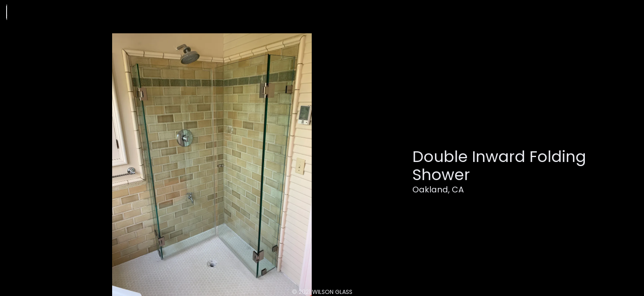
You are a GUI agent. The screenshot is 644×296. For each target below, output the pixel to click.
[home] (50, 12)
